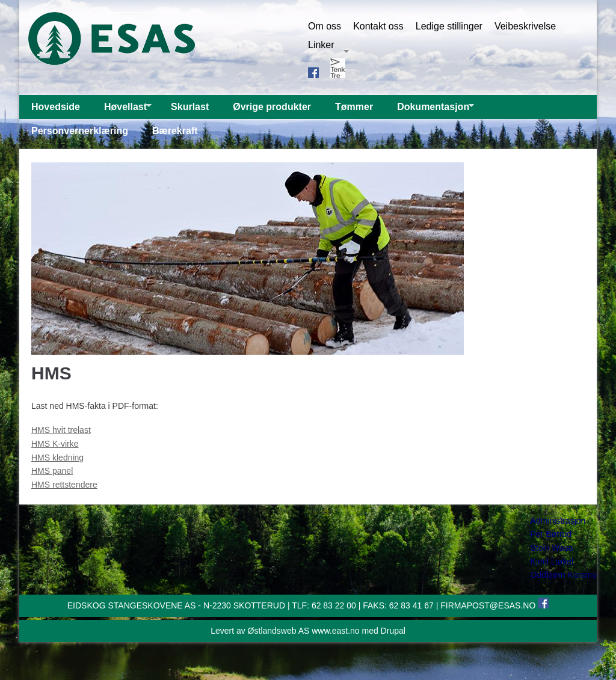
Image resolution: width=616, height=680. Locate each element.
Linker (328, 45)
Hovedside (56, 107)
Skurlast (190, 107)
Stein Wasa (552, 548)
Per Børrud (551, 534)
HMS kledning (57, 458)
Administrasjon (558, 521)
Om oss (325, 26)
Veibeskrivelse (525, 26)
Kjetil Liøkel (552, 562)
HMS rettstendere (64, 485)
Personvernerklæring (80, 131)
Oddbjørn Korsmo (564, 575)
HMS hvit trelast (61, 430)
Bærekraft (175, 131)
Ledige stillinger (449, 26)
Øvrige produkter (272, 107)
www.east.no (335, 631)
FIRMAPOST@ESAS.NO (488, 605)
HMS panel (52, 471)
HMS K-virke (55, 444)
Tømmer (354, 107)
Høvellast (122, 110)
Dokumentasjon (430, 110)
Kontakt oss (378, 26)
